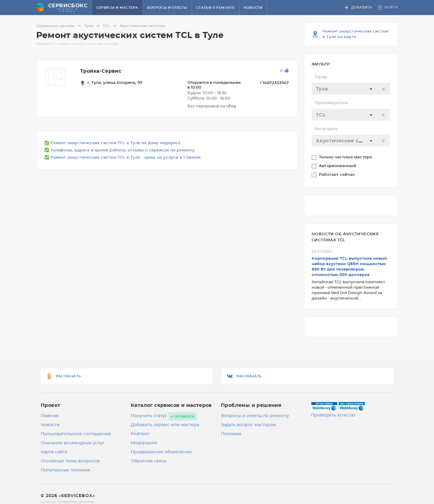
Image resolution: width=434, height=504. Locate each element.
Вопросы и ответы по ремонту (255, 416)
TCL (111, 26)
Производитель (332, 103)
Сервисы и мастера (117, 8)
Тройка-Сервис (101, 71)
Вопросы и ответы (167, 8)
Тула (93, 26)
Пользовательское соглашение (76, 434)
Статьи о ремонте (215, 8)
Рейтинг (140, 434)
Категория (326, 129)
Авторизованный (338, 166)
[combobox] (351, 89)
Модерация (144, 443)
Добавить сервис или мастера (165, 425)
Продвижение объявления (161, 452)
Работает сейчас (338, 175)
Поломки (231, 434)
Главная (50, 416)
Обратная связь (149, 461)
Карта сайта (54, 452)
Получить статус (149, 416)
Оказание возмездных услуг (73, 443)
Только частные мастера (346, 157)
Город (321, 77)
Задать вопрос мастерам (248, 425)
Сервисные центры (60, 26)
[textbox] (351, 89)
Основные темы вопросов (70, 461)
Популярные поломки (65, 470)
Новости (253, 8)
